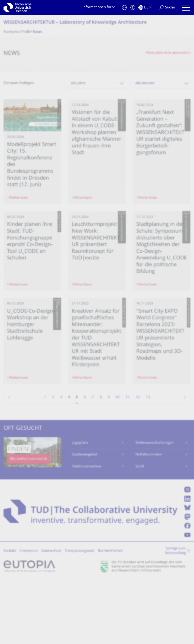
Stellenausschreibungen (154, 507)
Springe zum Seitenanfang (175, 615)
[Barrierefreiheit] (133, 8)
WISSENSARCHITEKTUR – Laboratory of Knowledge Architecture (75, 23)
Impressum (29, 615)
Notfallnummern (149, 519)
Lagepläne (80, 507)
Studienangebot (84, 519)
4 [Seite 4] (69, 461)
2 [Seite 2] (53, 461)
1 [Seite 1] (45, 461)
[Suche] (167, 8)
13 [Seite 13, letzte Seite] (148, 461)
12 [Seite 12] (138, 461)
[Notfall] (124, 8)
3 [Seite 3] (61, 461)
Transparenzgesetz (80, 615)
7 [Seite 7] (93, 461)
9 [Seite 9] (109, 461)
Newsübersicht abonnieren (169, 53)
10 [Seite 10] (118, 461)
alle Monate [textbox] (145, 83)
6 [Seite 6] (85, 461)
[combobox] (97, 83)
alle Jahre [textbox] (78, 83)
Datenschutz (51, 615)
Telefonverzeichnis (87, 531)
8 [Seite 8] (101, 461)
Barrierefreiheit (110, 615)
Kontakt (10, 615)
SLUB (140, 531)
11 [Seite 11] (128, 461)
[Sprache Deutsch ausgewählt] (145, 8)
